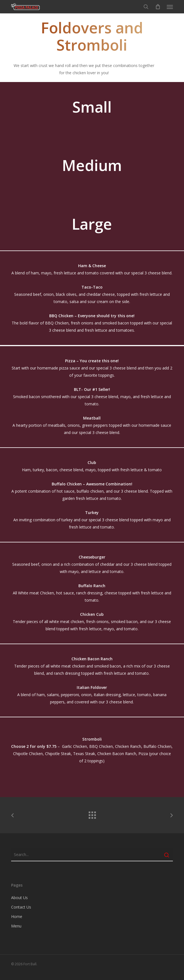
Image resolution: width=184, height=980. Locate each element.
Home (17, 916)
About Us (19, 898)
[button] (170, 7)
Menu (16, 926)
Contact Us (21, 907)
